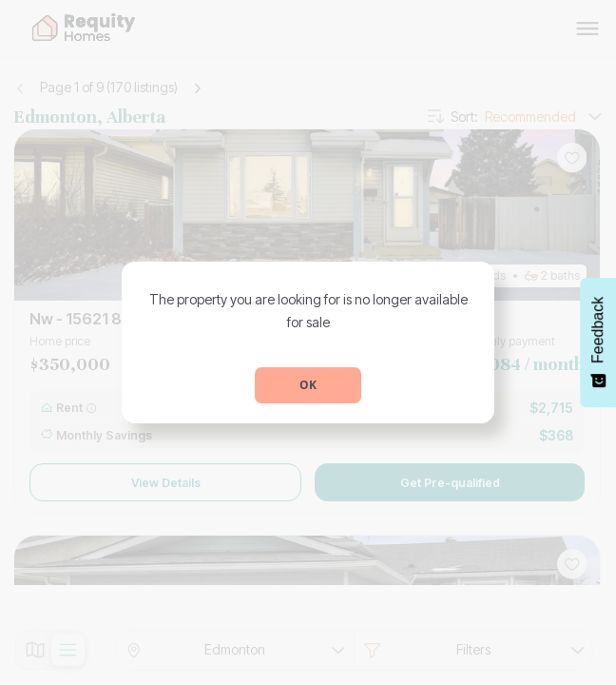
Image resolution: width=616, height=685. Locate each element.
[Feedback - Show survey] (598, 342)
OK (308, 385)
